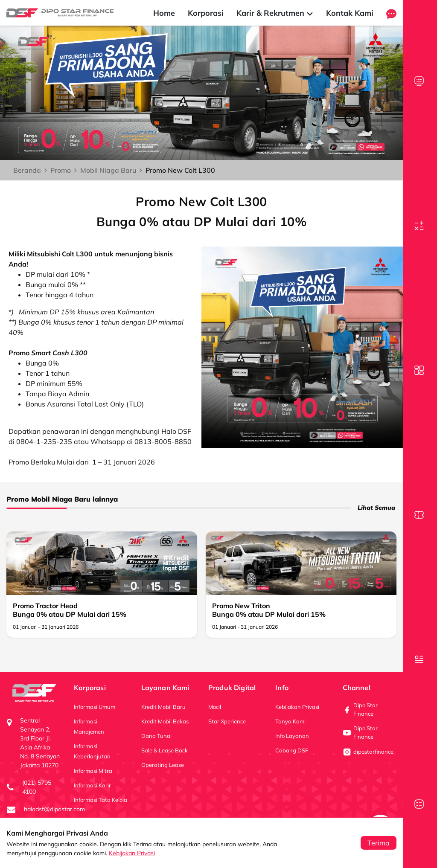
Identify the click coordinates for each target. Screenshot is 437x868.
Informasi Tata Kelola (101, 800)
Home (164, 13)
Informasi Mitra (93, 771)
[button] (391, 13)
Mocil (215, 707)
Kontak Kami (350, 13)
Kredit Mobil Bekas (165, 721)
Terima (379, 843)
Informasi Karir (92, 785)
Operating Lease (163, 765)
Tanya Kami (290, 721)
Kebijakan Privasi (132, 853)
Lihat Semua (376, 508)
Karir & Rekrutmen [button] (275, 13)
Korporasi (206, 13)
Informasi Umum (95, 707)
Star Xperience (227, 721)
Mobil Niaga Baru (108, 170)
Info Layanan (292, 736)
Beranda (27, 170)
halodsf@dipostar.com (54, 809)
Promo (61, 170)
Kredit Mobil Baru (163, 707)
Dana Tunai (156, 736)
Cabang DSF (292, 750)
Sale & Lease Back (165, 750)
